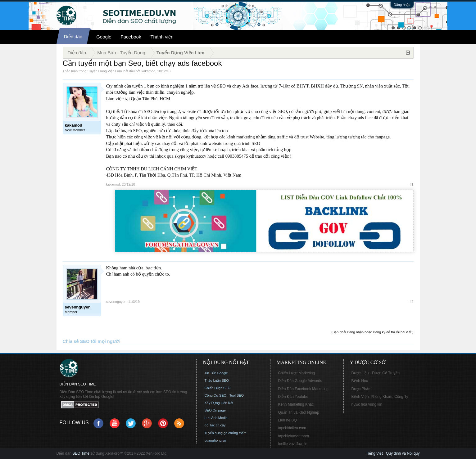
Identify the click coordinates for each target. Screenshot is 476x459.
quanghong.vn (215, 440)
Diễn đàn (73, 36)
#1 (411, 184)
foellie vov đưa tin (293, 444)
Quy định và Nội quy (403, 453)
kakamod (149, 71)
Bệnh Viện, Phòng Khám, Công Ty (380, 397)
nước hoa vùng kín (367, 404)
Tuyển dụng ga (216, 433)
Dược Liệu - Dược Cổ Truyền (376, 373)
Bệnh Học (360, 381)
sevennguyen (116, 302)
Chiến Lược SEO (218, 388)
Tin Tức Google (216, 373)
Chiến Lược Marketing (297, 373)
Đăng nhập (402, 5)
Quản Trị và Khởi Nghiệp (299, 412)
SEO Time (81, 453)
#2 (411, 302)
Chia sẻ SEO (76, 341)
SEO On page (215, 410)
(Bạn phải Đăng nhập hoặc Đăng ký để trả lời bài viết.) (372, 332)
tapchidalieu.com (292, 428)
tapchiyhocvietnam (294, 436)
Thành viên (162, 37)
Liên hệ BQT (289, 420)
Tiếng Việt (374, 453)
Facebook (131, 37)
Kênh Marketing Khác (296, 404)
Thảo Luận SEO (217, 380)
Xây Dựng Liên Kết (219, 403)
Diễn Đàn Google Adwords (300, 381)
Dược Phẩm (362, 389)
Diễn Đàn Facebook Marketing (303, 389)
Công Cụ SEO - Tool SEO (224, 395)
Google (104, 37)
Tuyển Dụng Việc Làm (105, 71)
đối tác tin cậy (215, 425)
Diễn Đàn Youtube (293, 397)
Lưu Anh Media (216, 418)
